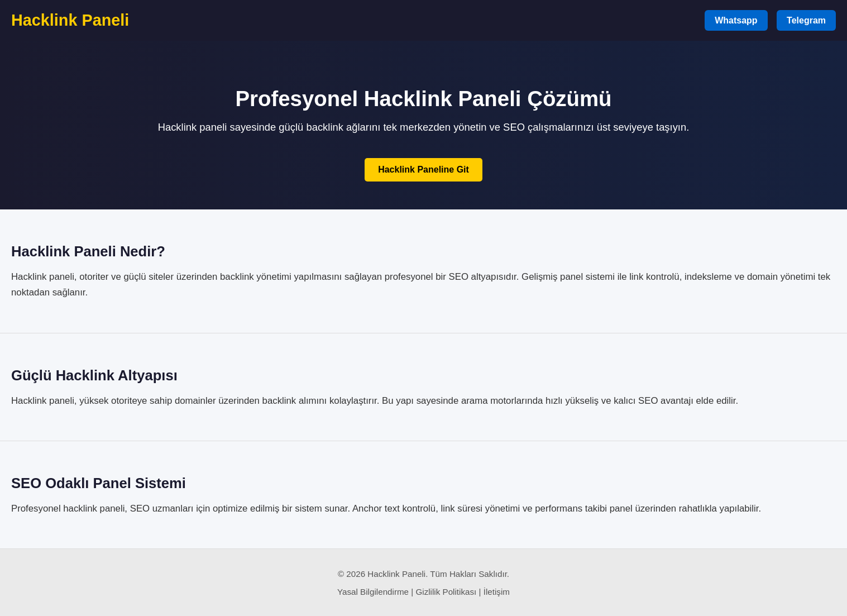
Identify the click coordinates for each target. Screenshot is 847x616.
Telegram (806, 20)
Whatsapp (736, 20)
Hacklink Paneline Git (423, 169)
